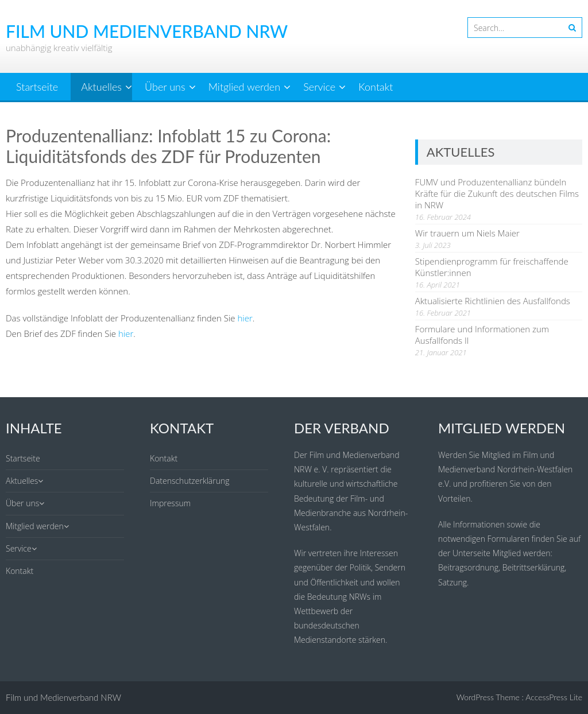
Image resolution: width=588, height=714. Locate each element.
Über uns (165, 87)
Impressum (170, 503)
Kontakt (376, 87)
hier (245, 318)
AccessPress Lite (554, 697)
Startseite (37, 87)
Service (319, 87)
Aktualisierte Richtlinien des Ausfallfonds (493, 301)
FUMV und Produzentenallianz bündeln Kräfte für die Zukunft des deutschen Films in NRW (497, 193)
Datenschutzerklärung (190, 481)
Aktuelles (101, 87)
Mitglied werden (244, 87)
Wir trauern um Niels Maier (467, 233)
